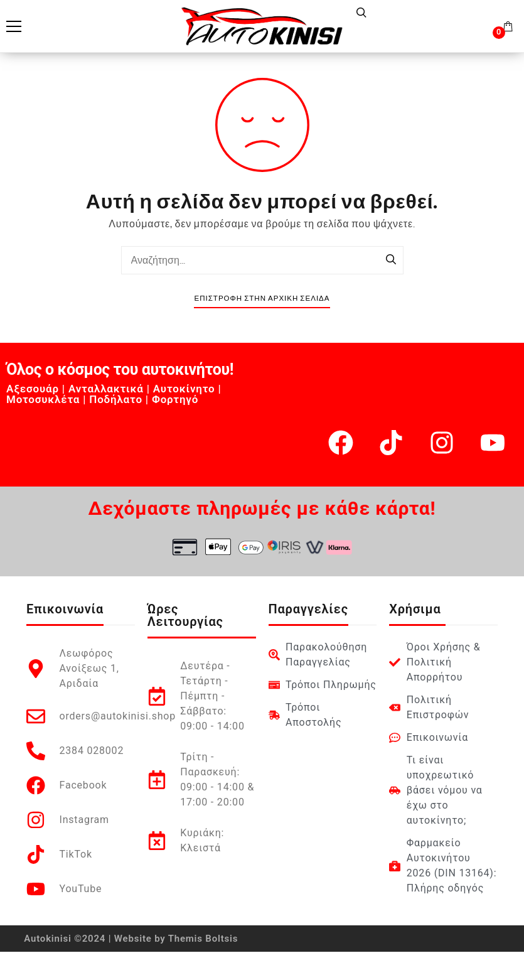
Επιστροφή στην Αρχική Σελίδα (262, 299)
